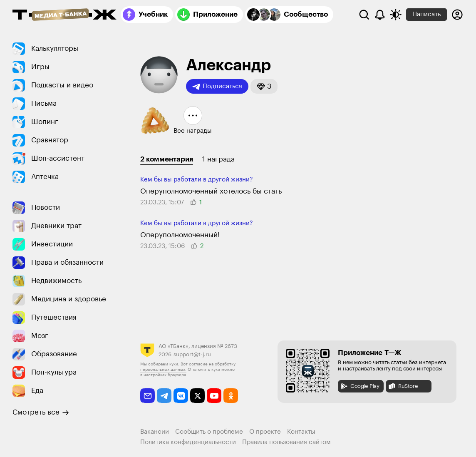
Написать (426, 14)
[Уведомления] (380, 15)
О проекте (265, 432)
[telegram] (164, 396)
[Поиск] (364, 15)
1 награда (218, 159)
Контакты (301, 432)
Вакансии (155, 432)
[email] (148, 396)
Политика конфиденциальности (188, 442)
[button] (264, 86)
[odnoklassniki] (231, 396)
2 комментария (167, 159)
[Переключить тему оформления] (396, 15)
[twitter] (197, 396)
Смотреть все (41, 412)
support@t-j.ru (192, 354)
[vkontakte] (181, 396)
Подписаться (217, 87)
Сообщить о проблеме (209, 432)
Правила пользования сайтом (286, 442)
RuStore (403, 386)
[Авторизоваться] (457, 15)
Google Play (360, 386)
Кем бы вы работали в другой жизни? (197, 180)
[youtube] (214, 396)
